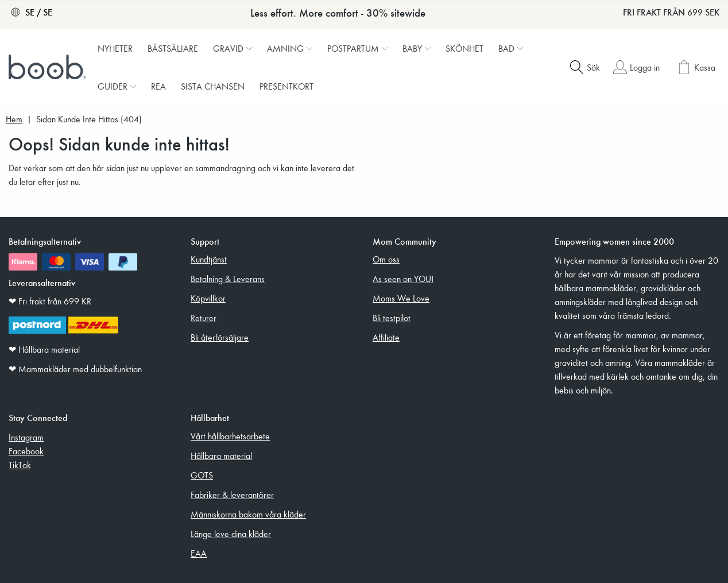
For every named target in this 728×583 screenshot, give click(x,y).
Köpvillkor (208, 298)
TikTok (20, 465)
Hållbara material (221, 455)
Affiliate (386, 337)
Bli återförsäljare (220, 337)
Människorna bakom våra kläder (248, 514)
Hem (14, 119)
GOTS (202, 475)
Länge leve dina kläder (231, 534)
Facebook (26, 451)
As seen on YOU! (403, 279)
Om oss (386, 259)
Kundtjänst (209, 259)
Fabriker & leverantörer (232, 495)
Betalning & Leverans (228, 279)
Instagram (26, 437)
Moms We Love (401, 298)
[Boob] (49, 67)
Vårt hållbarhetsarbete (230, 436)
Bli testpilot (392, 318)
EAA (199, 553)
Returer (204, 318)
